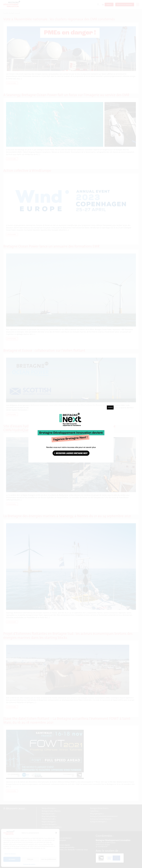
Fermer (110, 407)
